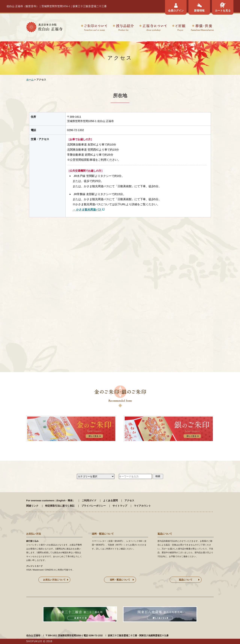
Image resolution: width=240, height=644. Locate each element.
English (61, 500)
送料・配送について (120, 580)
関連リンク (32, 506)
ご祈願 (179, 28)
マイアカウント (142, 506)
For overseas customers (40, 500)
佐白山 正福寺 (33, 636)
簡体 (70, 500)
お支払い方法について (54, 580)
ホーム (30, 80)
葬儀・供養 (202, 28)
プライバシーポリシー (94, 506)
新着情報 (199, 11)
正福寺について (153, 28)
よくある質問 (110, 500)
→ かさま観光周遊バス (87, 209)
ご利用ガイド (89, 500)
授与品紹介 (123, 28)
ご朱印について (94, 28)
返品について (186, 580)
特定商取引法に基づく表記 (60, 506)
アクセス (129, 500)
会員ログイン (176, 11)
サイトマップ (120, 506)
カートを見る (223, 11)
